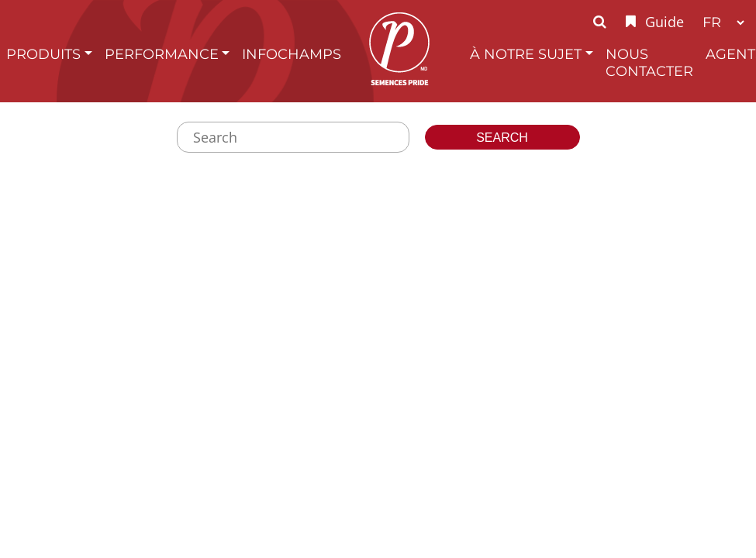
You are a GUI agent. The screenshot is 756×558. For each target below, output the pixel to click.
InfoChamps (292, 54)
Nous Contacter (649, 62)
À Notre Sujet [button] (526, 54)
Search (502, 138)
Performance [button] (162, 54)
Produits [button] (43, 54)
